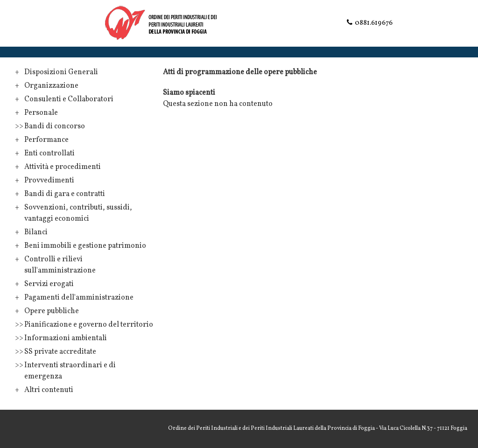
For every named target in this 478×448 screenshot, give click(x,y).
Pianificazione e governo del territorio (89, 325)
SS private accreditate (60, 352)
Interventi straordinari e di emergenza (70, 371)
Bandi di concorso (55, 126)
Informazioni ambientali (66, 338)
